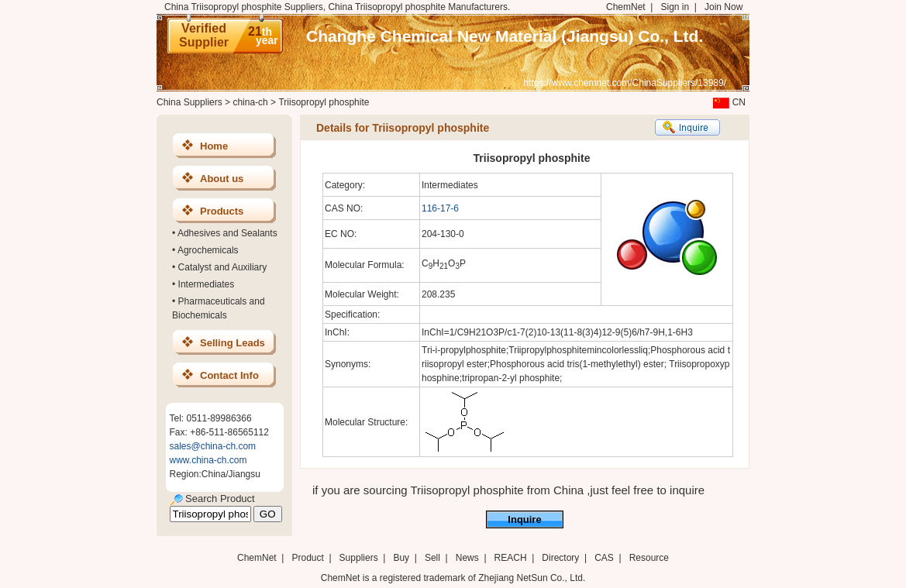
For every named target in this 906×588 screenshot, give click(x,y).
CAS (604, 558)
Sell (432, 558)
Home (214, 146)
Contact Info (229, 375)
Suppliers (359, 558)
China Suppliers (189, 102)
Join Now (723, 7)
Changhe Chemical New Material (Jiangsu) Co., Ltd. (505, 36)
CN (728, 102)
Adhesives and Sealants (227, 233)
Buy (401, 558)
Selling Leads (233, 343)
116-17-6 (440, 208)
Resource (649, 558)
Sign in (675, 7)
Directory (560, 558)
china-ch (250, 102)
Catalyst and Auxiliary (223, 267)
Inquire (524, 519)
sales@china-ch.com (213, 446)
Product (309, 558)
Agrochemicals (208, 250)
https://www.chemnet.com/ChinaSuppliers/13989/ (625, 83)
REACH (511, 558)
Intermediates (207, 284)
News (467, 558)
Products (222, 211)
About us (222, 179)
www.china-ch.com (208, 460)
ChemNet (626, 7)
